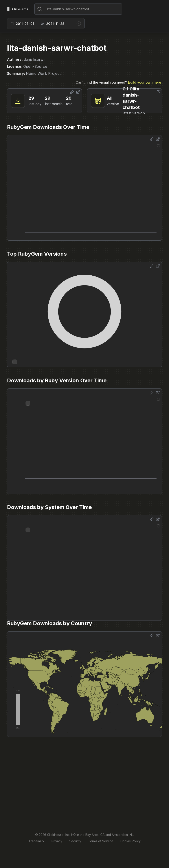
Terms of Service (101, 841)
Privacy (57, 841)
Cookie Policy (130, 841)
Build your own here (145, 82)
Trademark (37, 841)
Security (75, 841)
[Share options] (72, 92)
